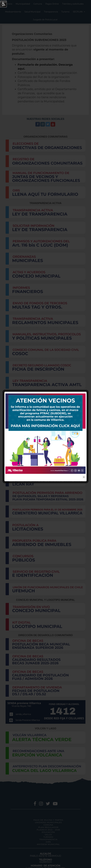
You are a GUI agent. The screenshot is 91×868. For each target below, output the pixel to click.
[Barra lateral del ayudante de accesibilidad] (3, 4)
